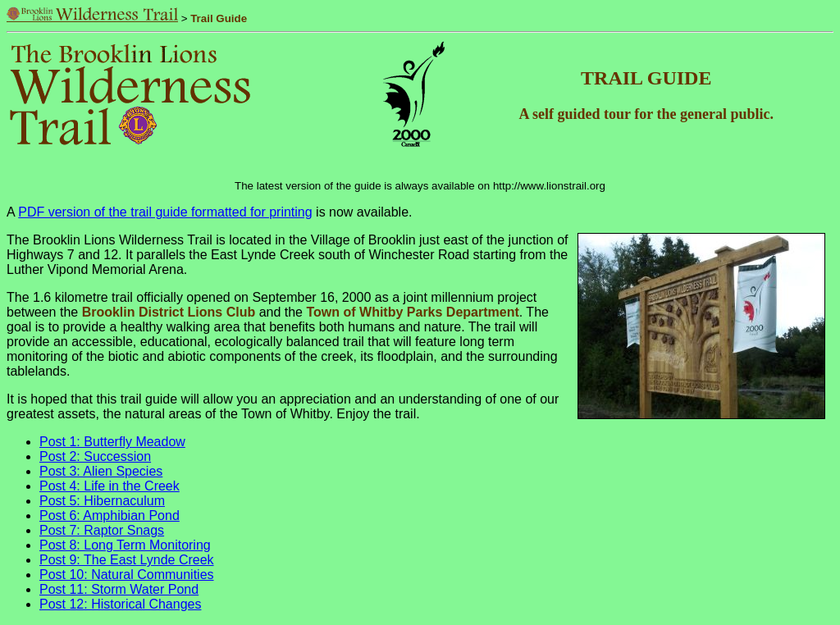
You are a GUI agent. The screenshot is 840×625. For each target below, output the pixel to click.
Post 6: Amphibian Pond (110, 516)
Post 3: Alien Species (101, 471)
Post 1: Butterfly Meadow (112, 442)
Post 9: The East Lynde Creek (127, 560)
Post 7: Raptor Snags (102, 530)
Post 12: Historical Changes (120, 604)
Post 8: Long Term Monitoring (125, 545)
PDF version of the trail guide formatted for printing (165, 212)
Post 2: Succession (95, 456)
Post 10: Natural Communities (127, 575)
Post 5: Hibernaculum (102, 501)
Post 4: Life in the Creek (110, 486)
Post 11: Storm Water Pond (119, 589)
